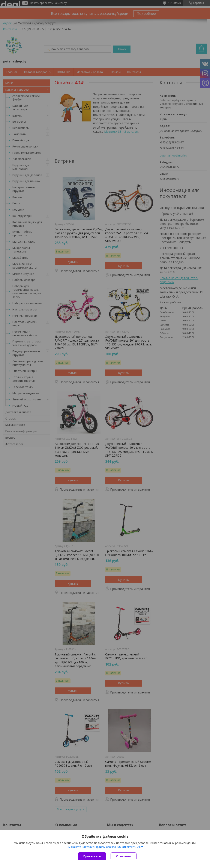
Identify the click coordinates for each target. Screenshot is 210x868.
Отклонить (124, 856)
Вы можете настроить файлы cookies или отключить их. (103, 847)
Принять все (92, 856)
